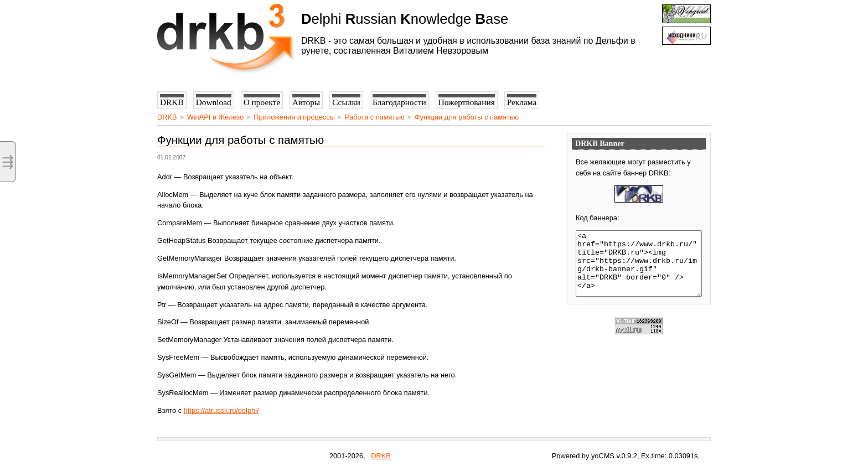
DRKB (167, 117)
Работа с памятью (375, 117)
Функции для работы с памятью (467, 117)
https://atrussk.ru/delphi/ (221, 410)
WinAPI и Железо (215, 117)
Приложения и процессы (294, 117)
